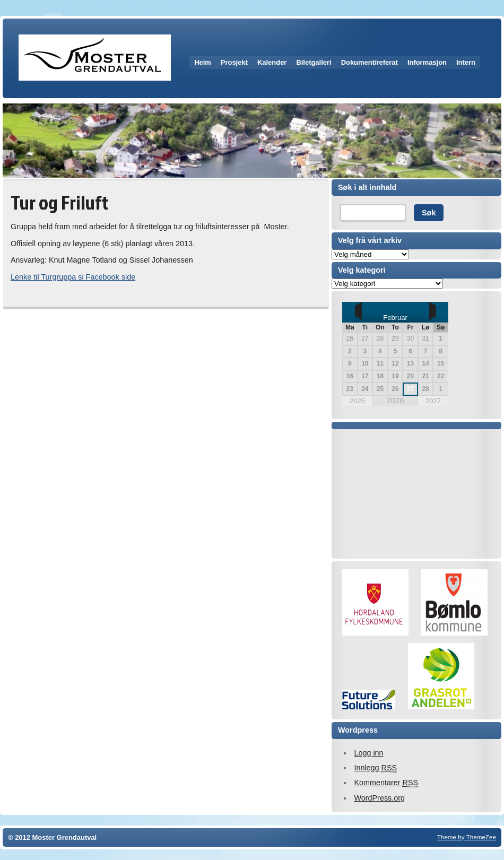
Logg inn (368, 753)
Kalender (272, 62)
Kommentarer (386, 783)
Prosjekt (234, 62)
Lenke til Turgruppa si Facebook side (73, 277)
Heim (203, 62)
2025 (357, 401)
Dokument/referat (370, 62)
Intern (466, 62)
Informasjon (427, 62)
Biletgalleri (314, 62)
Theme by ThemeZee (467, 837)
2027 (433, 401)
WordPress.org (379, 798)
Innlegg (375, 768)
